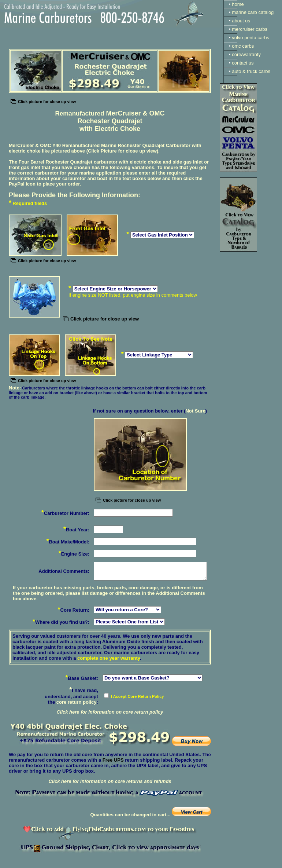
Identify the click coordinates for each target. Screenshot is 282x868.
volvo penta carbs (251, 38)
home (238, 4)
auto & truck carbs (251, 71)
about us (241, 21)
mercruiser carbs (250, 29)
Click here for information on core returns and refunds (110, 781)
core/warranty (246, 54)
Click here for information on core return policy (110, 712)
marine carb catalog (253, 12)
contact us (243, 63)
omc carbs (243, 46)
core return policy (77, 702)
